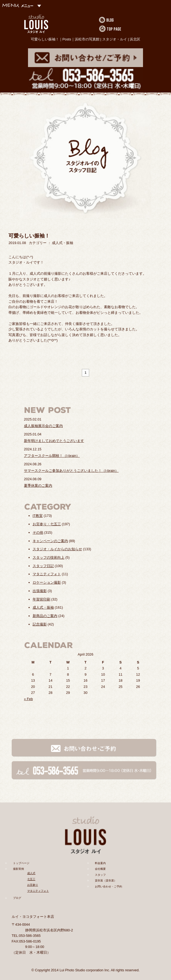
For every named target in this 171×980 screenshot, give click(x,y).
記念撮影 (40, 624)
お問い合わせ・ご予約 (108, 886)
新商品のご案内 (45, 616)
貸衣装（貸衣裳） (106, 881)
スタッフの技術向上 (49, 557)
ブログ (17, 898)
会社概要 (100, 869)
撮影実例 (18, 869)
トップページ (21, 863)
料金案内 (100, 863)
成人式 (31, 873)
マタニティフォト (47, 574)
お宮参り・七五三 (47, 524)
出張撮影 (40, 591)
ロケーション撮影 (47, 582)
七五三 (31, 879)
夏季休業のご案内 (38, 486)
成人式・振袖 (43, 607)
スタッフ (100, 875)
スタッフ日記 (43, 566)
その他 (38, 532)
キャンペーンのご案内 (50, 541)
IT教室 (38, 516)
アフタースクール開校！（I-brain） (52, 456)
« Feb (28, 699)
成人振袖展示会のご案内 (43, 426)
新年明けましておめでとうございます (54, 441)
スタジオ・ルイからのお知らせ (57, 549)
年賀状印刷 (41, 599)
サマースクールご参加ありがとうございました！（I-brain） (71, 471)
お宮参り (33, 885)
